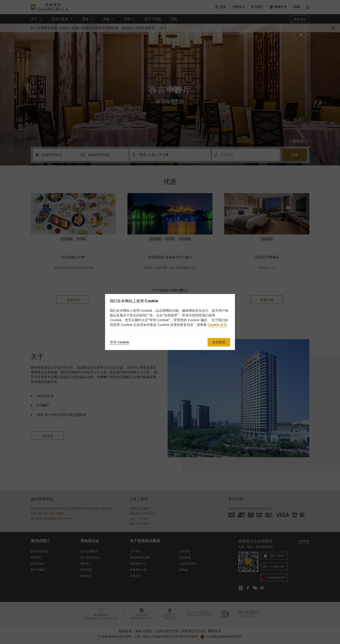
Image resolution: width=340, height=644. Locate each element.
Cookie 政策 (217, 325)
